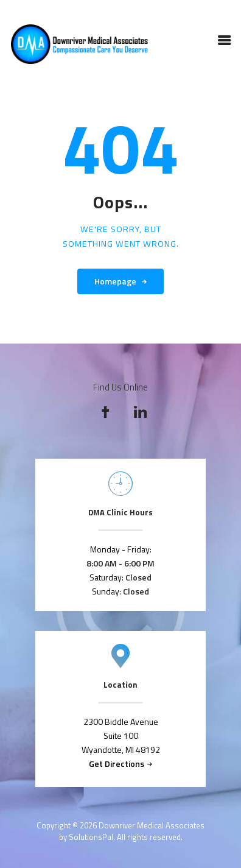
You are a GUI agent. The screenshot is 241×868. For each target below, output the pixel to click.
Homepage (115, 281)
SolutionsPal (91, 837)
